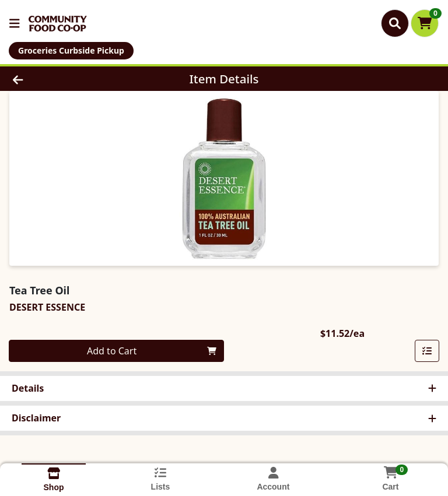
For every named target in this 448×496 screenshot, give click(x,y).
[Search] (395, 23)
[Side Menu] (15, 23)
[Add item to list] (427, 351)
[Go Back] (63, 79)
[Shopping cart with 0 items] (425, 23)
